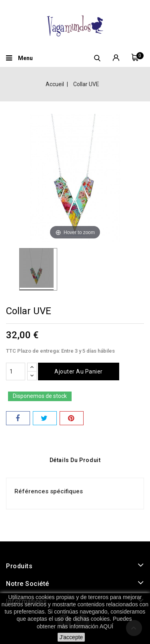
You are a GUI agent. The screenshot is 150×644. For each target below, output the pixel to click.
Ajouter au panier (79, 371)
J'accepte (71, 637)
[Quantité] (16, 371)
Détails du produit (75, 460)
